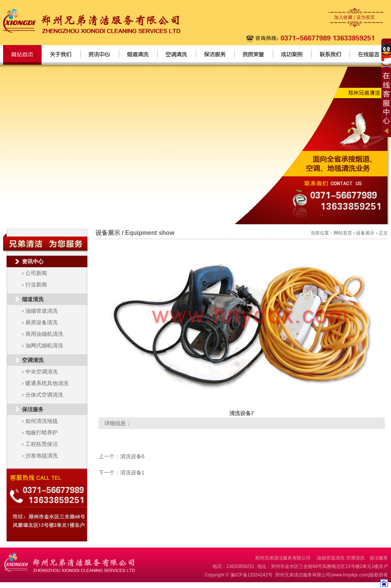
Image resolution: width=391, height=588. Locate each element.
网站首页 (343, 233)
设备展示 (365, 233)
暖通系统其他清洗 (47, 383)
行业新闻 (36, 285)
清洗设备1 (132, 472)
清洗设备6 (132, 456)
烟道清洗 (33, 299)
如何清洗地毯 (42, 421)
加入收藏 (343, 17)
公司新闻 (36, 273)
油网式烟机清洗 (44, 345)
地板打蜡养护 (42, 432)
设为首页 (366, 17)
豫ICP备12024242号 (251, 575)
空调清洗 (33, 360)
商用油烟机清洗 (44, 334)
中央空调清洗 (42, 372)
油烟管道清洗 (42, 311)
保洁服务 (33, 409)
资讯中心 (33, 261)
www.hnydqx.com (350, 575)
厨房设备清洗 (42, 322)
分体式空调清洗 (44, 395)
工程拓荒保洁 (42, 444)
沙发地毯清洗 (42, 456)
